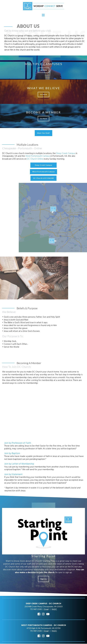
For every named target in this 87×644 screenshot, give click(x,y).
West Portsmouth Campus (38, 156)
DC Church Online (35, 159)
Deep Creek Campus (66, 153)
